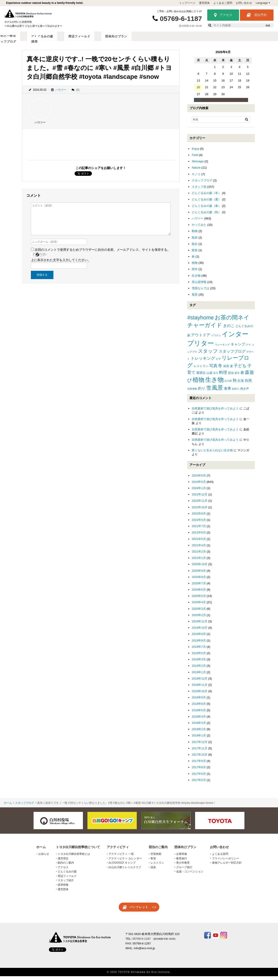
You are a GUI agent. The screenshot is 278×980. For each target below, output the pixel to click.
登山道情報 (199, 286)
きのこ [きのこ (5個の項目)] (229, 329)
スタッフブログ (235, 40)
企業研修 (182, 858)
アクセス (223, 15)
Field (195, 159)
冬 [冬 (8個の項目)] (220, 369)
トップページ (187, 3)
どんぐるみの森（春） (206, 209)
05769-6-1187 (181, 19)
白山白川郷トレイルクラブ (125, 871)
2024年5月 (199, 485)
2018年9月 (199, 701)
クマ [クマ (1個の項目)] (248, 348)
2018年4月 (199, 720)
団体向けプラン (204, 40)
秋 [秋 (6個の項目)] (235, 384)
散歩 (195, 247)
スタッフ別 (199, 190)
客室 (153, 862)
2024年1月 (199, 492)
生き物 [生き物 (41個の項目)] (214, 383)
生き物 (196, 279)
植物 (195, 266)
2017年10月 (199, 758)
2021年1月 (199, 561)
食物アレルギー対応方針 (227, 866)
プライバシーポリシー (226, 862)
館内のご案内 (66, 866)
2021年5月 (199, 542)
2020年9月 (199, 574)
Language (263, 3)
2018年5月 (199, 714)
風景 (195, 298)
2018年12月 (199, 682)
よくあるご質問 (223, 3)
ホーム (8, 806)
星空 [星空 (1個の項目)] (237, 377)
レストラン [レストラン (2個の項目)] (201, 370)
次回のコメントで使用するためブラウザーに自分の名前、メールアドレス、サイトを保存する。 (103, 253)
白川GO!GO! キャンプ (122, 866)
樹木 (195, 273)
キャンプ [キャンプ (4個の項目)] (238, 348)
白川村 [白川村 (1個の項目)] (228, 384)
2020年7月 (199, 587)
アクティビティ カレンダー (125, 862)
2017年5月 (199, 784)
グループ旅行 (184, 871)
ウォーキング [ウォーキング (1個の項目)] (222, 348)
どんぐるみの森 (143, 40)
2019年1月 (199, 676)
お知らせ (44, 858)
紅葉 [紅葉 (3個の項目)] (241, 384)
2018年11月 (199, 688)
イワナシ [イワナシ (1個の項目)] (216, 339)
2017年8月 (199, 771)
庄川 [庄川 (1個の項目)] (216, 377)
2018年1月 (199, 739)
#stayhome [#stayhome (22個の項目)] (200, 321)
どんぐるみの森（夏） (206, 203)
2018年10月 (199, 695)
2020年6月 (199, 593)
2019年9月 (199, 638)
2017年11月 (199, 752)
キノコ (196, 178)
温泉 (153, 871)
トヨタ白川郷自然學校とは (74, 858)
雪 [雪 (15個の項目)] (209, 392)
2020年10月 (199, 568)
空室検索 (156, 858)
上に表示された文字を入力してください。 (61, 264)
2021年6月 (199, 536)
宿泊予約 (257, 15)
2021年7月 (199, 530)
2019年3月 (199, 663)
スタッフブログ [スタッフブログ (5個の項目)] (232, 355)
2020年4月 (199, 606)
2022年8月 (199, 517)
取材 (195, 241)
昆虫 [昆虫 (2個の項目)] (231, 376)
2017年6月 (199, 777)
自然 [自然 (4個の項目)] (248, 384)
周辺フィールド (174, 40)
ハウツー (61, 93)
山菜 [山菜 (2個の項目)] (210, 376)
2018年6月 (199, 707)
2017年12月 (199, 745)
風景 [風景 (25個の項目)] (217, 391)
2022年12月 (199, 498)
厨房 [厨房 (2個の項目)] (226, 370)
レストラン (157, 866)
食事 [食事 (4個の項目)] (228, 392)
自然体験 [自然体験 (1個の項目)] (192, 392)
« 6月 (197, 103)
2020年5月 (199, 600)
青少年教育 (183, 866)
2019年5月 (199, 657)
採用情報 (63, 888)
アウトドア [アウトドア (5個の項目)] (201, 339)
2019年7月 (199, 650)
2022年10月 (199, 511)
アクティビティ (86, 40)
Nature (196, 171)
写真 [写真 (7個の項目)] (213, 369)
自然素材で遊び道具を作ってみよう (215, 412)
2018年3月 (199, 726)
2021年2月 (199, 555)
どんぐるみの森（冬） (206, 197)
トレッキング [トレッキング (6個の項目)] (203, 362)
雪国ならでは (201, 292)
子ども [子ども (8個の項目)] (240, 369)
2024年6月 (199, 479)
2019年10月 (199, 631)
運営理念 (63, 862)
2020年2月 (199, 619)
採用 (257, 40)
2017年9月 (199, 764)
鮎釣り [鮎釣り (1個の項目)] (236, 392)
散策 (195, 254)
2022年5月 (199, 523)
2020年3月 (199, 612)
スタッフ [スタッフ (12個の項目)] (208, 355)
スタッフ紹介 (66, 884)
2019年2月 (199, 669)
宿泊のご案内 (115, 40)
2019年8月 (199, 644)
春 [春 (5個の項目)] (242, 376)
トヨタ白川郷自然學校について (43, 40)
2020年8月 (199, 581)
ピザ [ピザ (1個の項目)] (218, 362)
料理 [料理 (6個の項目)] (223, 376)
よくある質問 (220, 858)
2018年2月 (199, 733)
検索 (268, 26)
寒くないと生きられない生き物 (212, 454)
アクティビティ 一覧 (121, 858)
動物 (195, 235)
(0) (78, 93)
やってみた (199, 228)
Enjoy (195, 152)
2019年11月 (199, 625)
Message (198, 165)
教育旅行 (182, 862)
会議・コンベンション (190, 875)
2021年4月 (199, 549)
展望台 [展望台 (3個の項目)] (201, 376)
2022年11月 (199, 504)
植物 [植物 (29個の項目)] (198, 383)
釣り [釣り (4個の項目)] (202, 392)
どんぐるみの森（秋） (206, 216)
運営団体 (204, 3)
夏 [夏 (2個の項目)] (231, 370)
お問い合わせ (244, 3)
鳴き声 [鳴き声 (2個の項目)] (245, 392)
